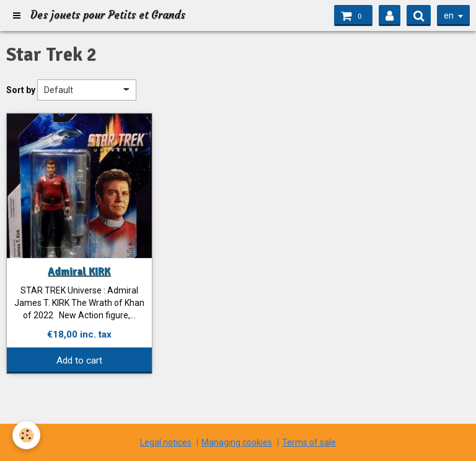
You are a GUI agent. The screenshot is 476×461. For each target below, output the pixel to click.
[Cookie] (26, 435)
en (449, 16)
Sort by (21, 90)
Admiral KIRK (79, 271)
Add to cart (79, 360)
